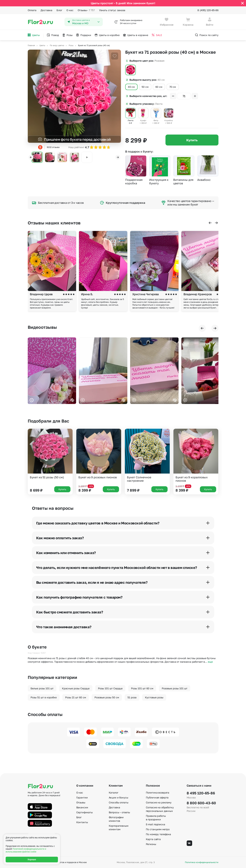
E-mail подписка (155, 824)
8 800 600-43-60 (201, 803)
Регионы (151, 844)
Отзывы (86, 10)
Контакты (82, 822)
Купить (192, 140)
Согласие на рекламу (159, 802)
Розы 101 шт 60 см (142, 688)
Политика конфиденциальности (202, 862)
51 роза (132, 697)
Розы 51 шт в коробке (44, 697)
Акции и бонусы (118, 797)
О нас (70, 10)
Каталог (114, 793)
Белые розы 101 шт (42, 688)
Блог (59, 10)
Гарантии (82, 797)
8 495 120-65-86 (201, 793)
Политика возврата (158, 793)
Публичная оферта (157, 797)
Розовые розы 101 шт (175, 688)
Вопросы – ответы (119, 812)
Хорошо (32, 860)
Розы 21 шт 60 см (76, 697)
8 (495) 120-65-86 (208, 10)
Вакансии (82, 807)
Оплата (32, 10)
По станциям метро (158, 829)
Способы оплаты (119, 802)
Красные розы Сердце (76, 688)
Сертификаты (85, 812)
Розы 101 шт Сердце (110, 688)
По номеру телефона (158, 834)
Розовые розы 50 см (107, 697)
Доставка (46, 10)
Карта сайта (153, 839)
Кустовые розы (154, 697)
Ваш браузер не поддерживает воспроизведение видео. (52, 371)
